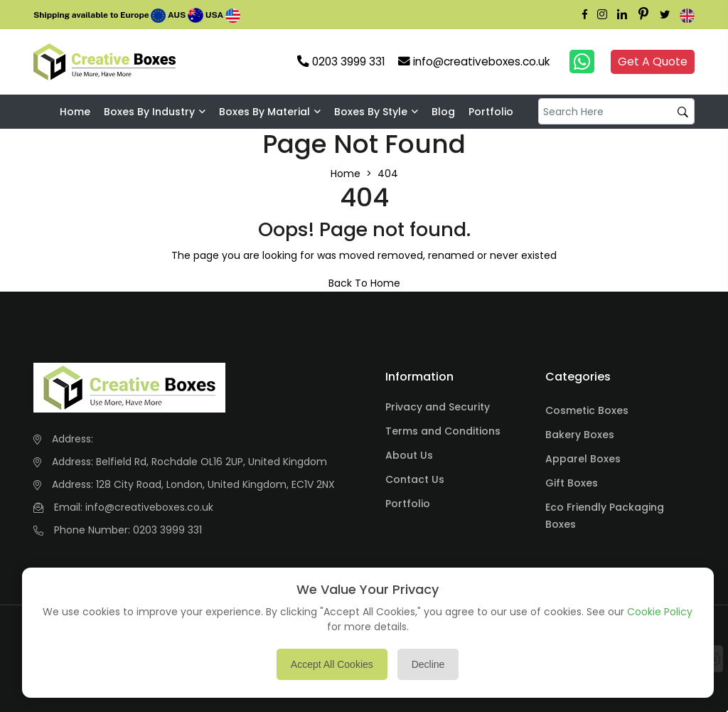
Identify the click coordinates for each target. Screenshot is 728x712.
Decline (428, 664)
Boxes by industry (149, 112)
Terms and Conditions (443, 431)
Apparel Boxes (583, 459)
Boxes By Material (264, 112)
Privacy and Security (438, 407)
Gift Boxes (572, 483)
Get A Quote (653, 62)
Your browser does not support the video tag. (205, 62)
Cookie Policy (660, 612)
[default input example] (616, 111)
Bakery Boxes (580, 435)
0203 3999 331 (167, 530)
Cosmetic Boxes (587, 410)
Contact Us (415, 479)
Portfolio (491, 112)
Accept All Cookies (332, 664)
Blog (443, 112)
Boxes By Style (371, 112)
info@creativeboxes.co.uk (149, 507)
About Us (409, 455)
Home (75, 112)
